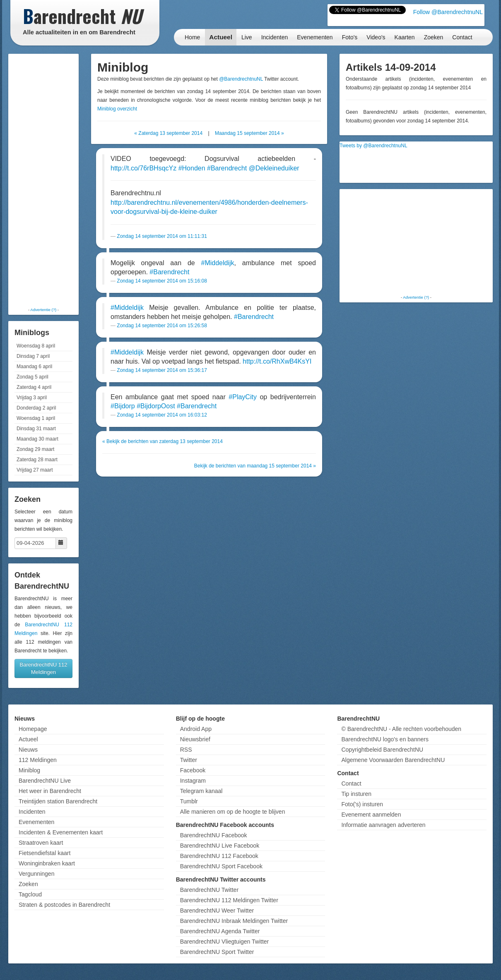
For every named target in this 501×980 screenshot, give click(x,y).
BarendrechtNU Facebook (214, 835)
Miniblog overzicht (117, 109)
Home (192, 37)
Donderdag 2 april (36, 408)
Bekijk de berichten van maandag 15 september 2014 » (255, 466)
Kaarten (405, 37)
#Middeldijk (218, 263)
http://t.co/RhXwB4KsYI (277, 361)
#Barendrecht (227, 168)
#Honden (192, 168)
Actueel (221, 37)
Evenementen (315, 37)
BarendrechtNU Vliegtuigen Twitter (225, 942)
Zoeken (434, 37)
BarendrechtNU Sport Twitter (217, 952)
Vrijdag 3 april (32, 398)
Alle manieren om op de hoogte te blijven (233, 812)
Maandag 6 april (34, 367)
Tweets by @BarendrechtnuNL (373, 146)
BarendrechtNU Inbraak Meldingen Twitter (234, 921)
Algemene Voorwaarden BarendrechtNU (393, 760)
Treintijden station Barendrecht (58, 801)
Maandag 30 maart (37, 439)
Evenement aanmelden (371, 815)
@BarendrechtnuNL (241, 79)
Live (247, 37)
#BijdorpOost (156, 406)
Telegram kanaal (201, 791)
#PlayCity (243, 397)
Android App (196, 729)
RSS (186, 750)
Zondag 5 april (33, 377)
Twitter (189, 760)
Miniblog (29, 770)
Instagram (193, 781)
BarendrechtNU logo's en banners (385, 739)
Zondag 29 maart (35, 449)
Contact (462, 37)
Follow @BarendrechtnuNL (448, 12)
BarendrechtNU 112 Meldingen (44, 668)
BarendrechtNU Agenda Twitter (220, 931)
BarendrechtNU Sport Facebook (221, 866)
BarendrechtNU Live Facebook (220, 846)
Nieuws (28, 750)
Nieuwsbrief (195, 739)
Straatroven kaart (41, 843)
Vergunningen (36, 874)
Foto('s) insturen (362, 804)
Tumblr (189, 801)
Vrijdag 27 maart (35, 470)
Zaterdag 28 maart (37, 460)
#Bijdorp (123, 406)
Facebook (193, 770)
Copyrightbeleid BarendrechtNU (382, 750)
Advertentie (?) (43, 310)
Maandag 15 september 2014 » (249, 133)
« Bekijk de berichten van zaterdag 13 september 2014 (163, 441)
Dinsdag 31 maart (36, 429)
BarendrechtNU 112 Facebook (219, 856)
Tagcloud (30, 894)
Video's (376, 37)
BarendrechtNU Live (45, 781)
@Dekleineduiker (274, 168)
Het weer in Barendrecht (50, 791)
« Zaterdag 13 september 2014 (168, 133)
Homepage (33, 729)
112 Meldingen (38, 760)
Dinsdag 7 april (33, 356)
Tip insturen (356, 794)
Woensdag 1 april (36, 418)
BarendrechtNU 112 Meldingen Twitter (229, 900)
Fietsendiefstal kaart (45, 853)
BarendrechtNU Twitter (209, 890)
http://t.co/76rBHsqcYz (143, 168)
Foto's (350, 37)
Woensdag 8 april (36, 346)
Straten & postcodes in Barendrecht (64, 905)
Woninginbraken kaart (47, 863)
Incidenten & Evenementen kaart (61, 832)
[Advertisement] (43, 180)
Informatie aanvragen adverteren (383, 825)
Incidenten (275, 37)
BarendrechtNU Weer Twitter (217, 911)
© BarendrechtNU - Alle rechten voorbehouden (401, 729)
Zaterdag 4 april (34, 387)
